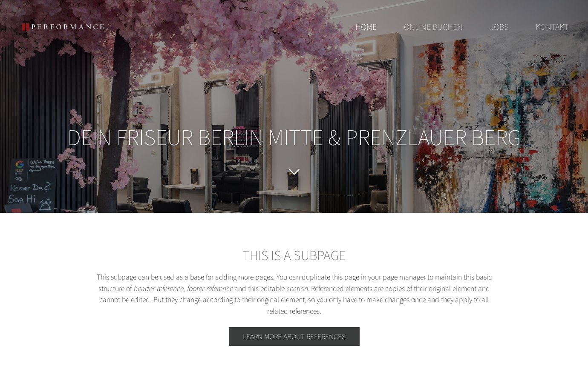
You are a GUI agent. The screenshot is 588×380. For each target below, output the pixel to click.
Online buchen (433, 27)
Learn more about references (294, 336)
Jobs (499, 27)
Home (366, 27)
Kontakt (552, 27)
